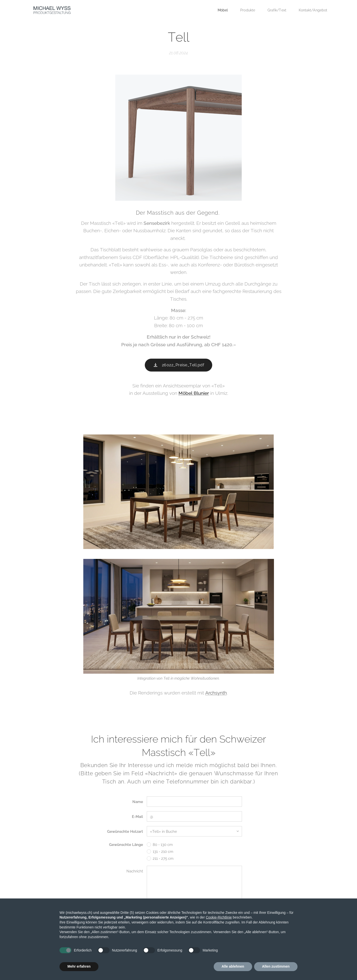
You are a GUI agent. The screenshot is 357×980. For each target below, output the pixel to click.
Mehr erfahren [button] (79, 966)
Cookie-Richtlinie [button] (219, 917)
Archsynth (216, 693)
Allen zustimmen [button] (276, 966)
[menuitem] (220, 10)
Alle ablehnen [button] (233, 966)
